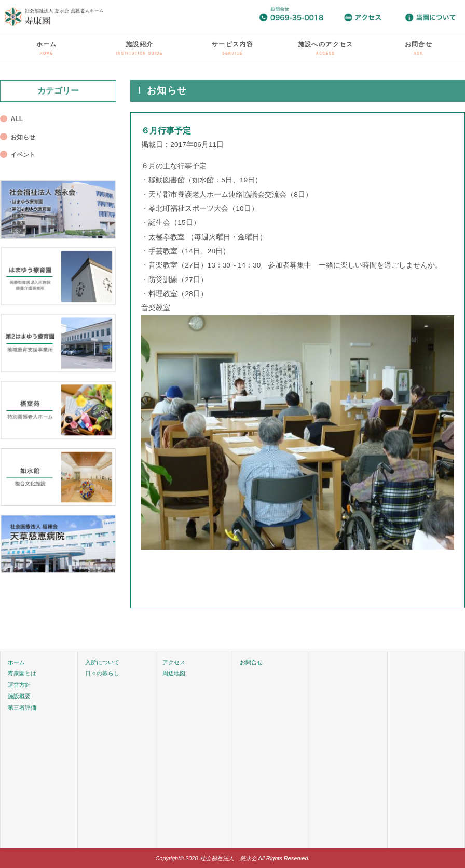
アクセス (174, 662)
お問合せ (419, 48)
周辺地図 (174, 673)
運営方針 (19, 685)
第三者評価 (22, 707)
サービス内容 (232, 48)
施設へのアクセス (326, 48)
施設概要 (19, 696)
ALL (17, 119)
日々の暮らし (102, 673)
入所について (102, 662)
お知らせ (23, 137)
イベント (23, 155)
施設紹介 (140, 48)
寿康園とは (22, 673)
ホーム (47, 48)
